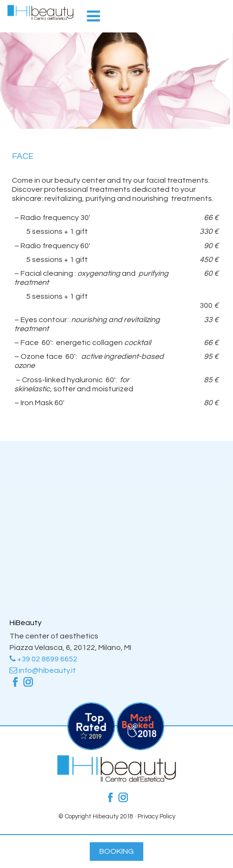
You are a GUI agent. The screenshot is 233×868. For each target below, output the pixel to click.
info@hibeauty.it (43, 670)
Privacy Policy (156, 816)
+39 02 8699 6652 (43, 659)
